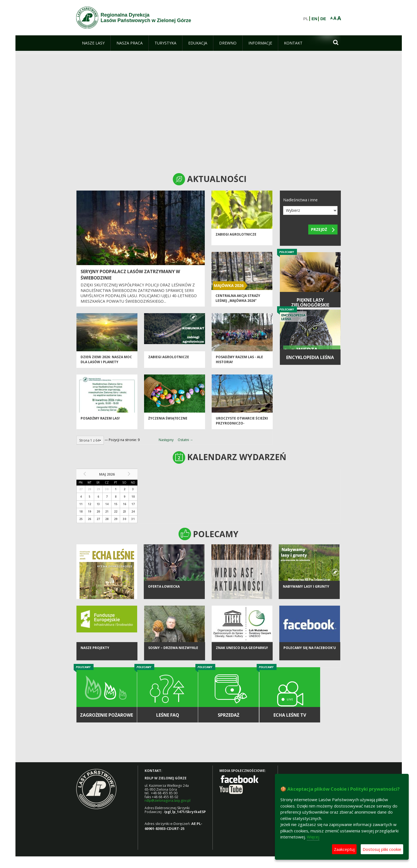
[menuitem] (93, 43)
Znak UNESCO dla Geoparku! (242, 651)
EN (314, 19)
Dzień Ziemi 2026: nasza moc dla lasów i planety (106, 361)
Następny (166, 440)
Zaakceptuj (344, 849)
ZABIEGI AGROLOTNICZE (236, 236)
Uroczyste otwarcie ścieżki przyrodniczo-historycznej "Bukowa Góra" (242, 427)
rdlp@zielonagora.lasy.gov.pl (168, 800)
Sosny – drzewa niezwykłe (173, 651)
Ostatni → (185, 440)
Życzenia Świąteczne (168, 420)
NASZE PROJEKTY (95, 651)
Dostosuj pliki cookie (382, 849)
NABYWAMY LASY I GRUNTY (306, 590)
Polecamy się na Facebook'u (310, 651)
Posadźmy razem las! (100, 420)
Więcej (313, 837)
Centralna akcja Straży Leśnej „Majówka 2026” (238, 300)
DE (323, 19)
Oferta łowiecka (164, 590)
